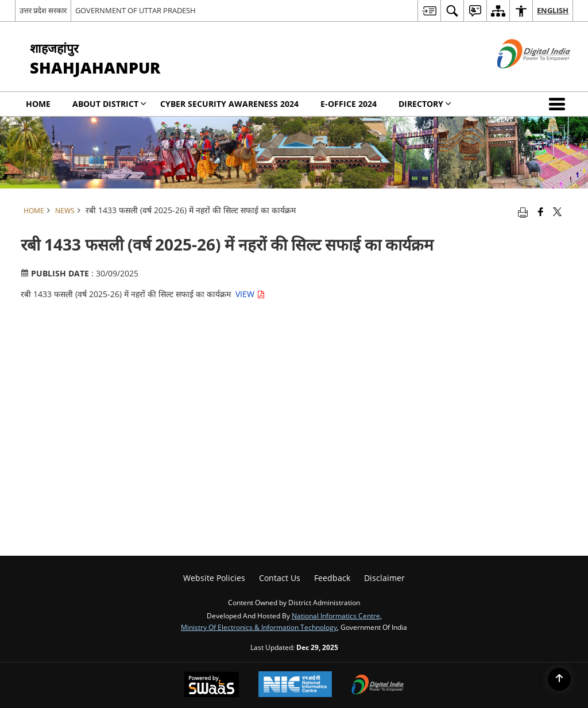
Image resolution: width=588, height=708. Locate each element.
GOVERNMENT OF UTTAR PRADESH (136, 10)
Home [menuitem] (38, 104)
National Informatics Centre (336, 615)
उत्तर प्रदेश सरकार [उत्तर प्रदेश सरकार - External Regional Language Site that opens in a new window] (43, 10)
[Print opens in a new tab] (523, 211)
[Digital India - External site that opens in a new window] (519, 78)
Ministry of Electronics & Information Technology (259, 627)
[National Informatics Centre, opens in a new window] (295, 685)
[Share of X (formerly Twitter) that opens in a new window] (557, 211)
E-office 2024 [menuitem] (349, 104)
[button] (559, 104)
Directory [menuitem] (425, 104)
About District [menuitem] (109, 104)
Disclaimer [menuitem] (384, 578)
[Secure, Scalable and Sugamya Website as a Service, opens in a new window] (212, 686)
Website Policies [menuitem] (214, 578)
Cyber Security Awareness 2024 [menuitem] (229, 104)
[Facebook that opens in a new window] (541, 211)
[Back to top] (559, 679)
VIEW (250, 294)
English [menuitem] (553, 10)
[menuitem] (429, 11)
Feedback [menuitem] (332, 578)
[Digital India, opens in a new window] (378, 686)
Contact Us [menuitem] (280, 578)
